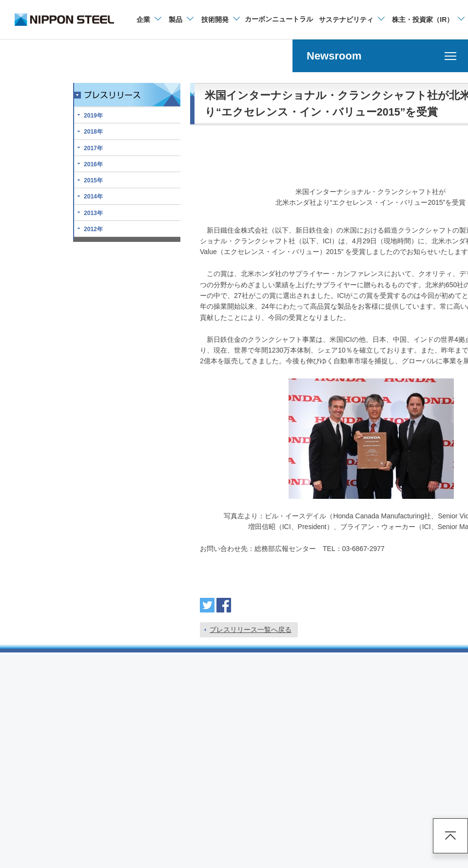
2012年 (93, 229)
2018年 (93, 132)
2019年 (93, 116)
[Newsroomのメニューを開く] (380, 56)
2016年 (93, 164)
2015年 (93, 180)
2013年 (93, 213)
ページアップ (450, 836)
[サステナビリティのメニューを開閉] (351, 20)
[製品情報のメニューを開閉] (181, 20)
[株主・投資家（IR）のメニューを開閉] (428, 20)
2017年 (93, 148)
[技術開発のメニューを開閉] (220, 20)
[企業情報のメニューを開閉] (148, 20)
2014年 (93, 197)
